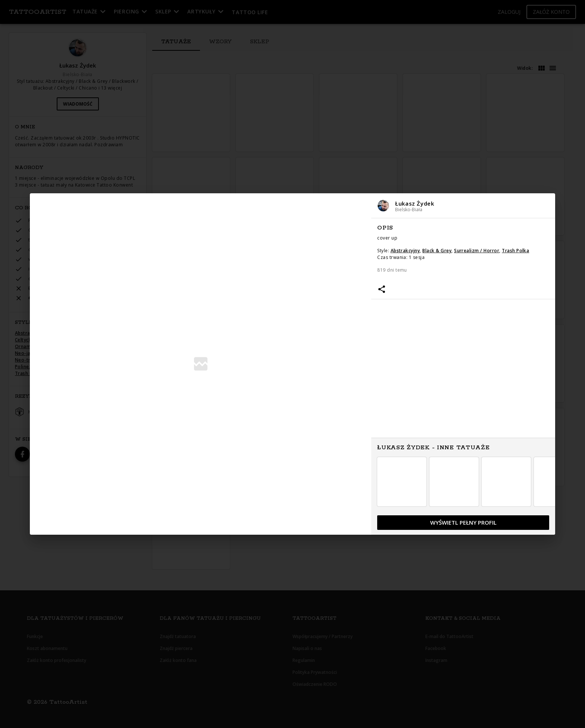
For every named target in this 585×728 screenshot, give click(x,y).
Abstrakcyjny (405, 251)
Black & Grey (437, 251)
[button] (463, 206)
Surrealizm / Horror (477, 251)
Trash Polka (515, 251)
